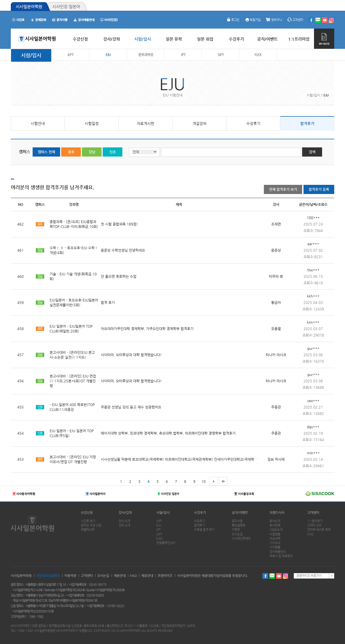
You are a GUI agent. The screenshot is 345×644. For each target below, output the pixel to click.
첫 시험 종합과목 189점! (119, 224)
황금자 (276, 302)
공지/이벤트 (240, 513)
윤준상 (276, 250)
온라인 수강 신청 (91, 525)
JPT (183, 55)
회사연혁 (275, 525)
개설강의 (199, 123)
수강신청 (87, 513)
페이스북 (265, 576)
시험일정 (92, 123)
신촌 (113, 152)
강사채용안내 (278, 552)
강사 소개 (124, 521)
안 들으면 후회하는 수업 (119, 276)
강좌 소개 (124, 525)
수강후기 (253, 123)
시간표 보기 (88, 521)
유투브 (279, 576)
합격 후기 (108, 302)
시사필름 (275, 547)
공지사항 (237, 521)
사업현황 (275, 534)
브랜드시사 (277, 513)
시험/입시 (31, 55)
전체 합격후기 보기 (283, 189)
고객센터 (295, 20)
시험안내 (38, 123)
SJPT (221, 55)
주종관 (276, 407)
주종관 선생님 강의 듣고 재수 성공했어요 (131, 407)
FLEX (258, 55)
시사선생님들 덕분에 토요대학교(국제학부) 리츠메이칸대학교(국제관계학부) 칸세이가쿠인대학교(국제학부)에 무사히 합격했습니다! (198, 459)
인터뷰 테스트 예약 (319, 530)
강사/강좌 (125, 513)
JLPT (70, 55)
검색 (312, 152)
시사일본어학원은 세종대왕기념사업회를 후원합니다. (213, 576)
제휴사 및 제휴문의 (281, 556)
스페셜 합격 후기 (204, 530)
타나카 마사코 (276, 355)
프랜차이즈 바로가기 (309, 576)
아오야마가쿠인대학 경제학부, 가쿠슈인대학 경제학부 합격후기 (147, 329)
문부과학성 (146, 55)
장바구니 (274, 20)
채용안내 (120, 576)
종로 (71, 152)
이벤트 (236, 530)
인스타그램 (286, 576)
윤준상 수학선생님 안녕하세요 (123, 250)
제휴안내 (147, 576)
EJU (108, 55)
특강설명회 (239, 525)
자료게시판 (145, 123)
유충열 (276, 329)
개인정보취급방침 (48, 576)
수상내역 (275, 539)
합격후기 (307, 123)
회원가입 (253, 20)
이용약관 (70, 576)
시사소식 (275, 543)
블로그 (272, 576)
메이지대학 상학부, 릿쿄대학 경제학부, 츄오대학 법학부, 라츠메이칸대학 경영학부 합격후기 (168, 433)
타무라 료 (276, 276)
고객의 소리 (314, 525)
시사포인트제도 (241, 539)
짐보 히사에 (276, 459)
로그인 (233, 20)
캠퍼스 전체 (46, 152)
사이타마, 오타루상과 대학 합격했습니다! (131, 355)
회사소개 (275, 521)
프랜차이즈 (165, 576)
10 (203, 481)
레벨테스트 (88, 530)
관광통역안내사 (166, 543)
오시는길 (237, 534)
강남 (92, 152)
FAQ (310, 534)
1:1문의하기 (315, 521)
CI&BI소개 (276, 530)
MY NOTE (324, 39)
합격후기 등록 (319, 189)
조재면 (276, 224)
